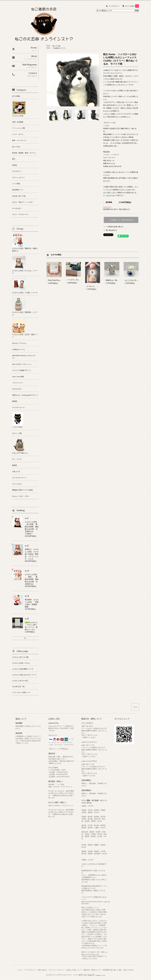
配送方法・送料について (92, 970)
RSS (125, 970)
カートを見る (132, 6)
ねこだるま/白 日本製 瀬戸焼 (137, 280)
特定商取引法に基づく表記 (112, 970)
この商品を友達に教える (115, 227)
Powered (89, 975)
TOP (48, 46)
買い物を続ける (111, 230)
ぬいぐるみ (57, 46)
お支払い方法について (74, 970)
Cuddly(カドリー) (59, 48)
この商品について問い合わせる (121, 220)
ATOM (131, 970)
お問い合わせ (42, 970)
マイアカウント (114, 6)
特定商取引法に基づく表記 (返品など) (117, 209)
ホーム (20, 970)
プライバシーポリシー (56, 970)
